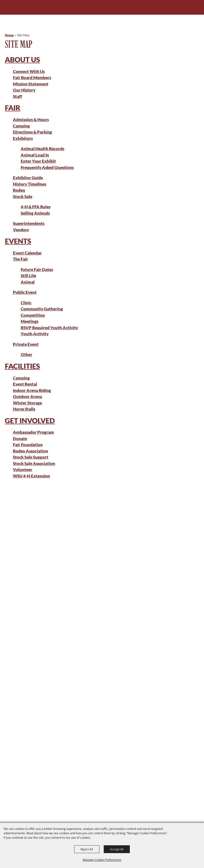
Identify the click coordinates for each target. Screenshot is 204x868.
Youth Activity (35, 334)
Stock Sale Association (34, 463)
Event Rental (25, 384)
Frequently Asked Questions (47, 167)
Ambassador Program (33, 432)
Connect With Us (29, 71)
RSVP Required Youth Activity (49, 328)
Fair (13, 108)
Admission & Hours (31, 120)
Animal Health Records (42, 149)
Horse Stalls (24, 409)
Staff (17, 96)
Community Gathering (42, 309)
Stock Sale (23, 196)
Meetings (30, 321)
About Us (22, 59)
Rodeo (19, 190)
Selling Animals (35, 213)
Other (26, 355)
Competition (33, 315)
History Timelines (30, 184)
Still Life (28, 276)
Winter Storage (27, 403)
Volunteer (23, 470)
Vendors (21, 230)
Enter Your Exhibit (38, 161)
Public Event (25, 292)
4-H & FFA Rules (36, 207)
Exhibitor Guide (28, 178)
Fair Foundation (28, 445)
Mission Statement (31, 84)
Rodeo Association (31, 451)
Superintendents (29, 223)
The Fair (20, 259)
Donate (20, 439)
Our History (24, 90)
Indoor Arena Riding (32, 390)
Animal (28, 282)
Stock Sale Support (31, 457)
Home (9, 35)
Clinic (26, 303)
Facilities (22, 366)
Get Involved (30, 420)
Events (18, 241)
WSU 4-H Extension (31, 476)
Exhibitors (23, 138)
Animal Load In (35, 155)
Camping (21, 126)
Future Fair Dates (37, 270)
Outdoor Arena (27, 397)
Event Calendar (27, 253)
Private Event (26, 344)
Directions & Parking (32, 132)
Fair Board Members (32, 78)
